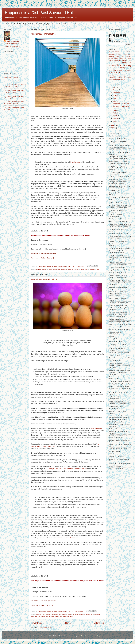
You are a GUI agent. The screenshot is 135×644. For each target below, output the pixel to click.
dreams (122, 56)
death (117, 56)
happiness (118, 61)
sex (130, 75)
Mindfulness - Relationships (44, 279)
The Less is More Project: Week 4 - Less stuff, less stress (15, 86)
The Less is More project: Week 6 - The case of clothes (15, 91)
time (125, 77)
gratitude (44, 269)
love (92, 614)
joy (54, 269)
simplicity (113, 77)
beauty (117, 52)
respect (129, 73)
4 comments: (79, 611)
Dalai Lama (54, 614)
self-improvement (122, 75)
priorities (77, 269)
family (69, 614)
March (115, 116)
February (116, 119)
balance (111, 52)
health (50, 269)
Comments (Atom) (46, 627)
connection (46, 614)
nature (63, 269)
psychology (41, 616)
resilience (92, 269)
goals (111, 61)
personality (128, 68)
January (116, 122)
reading (129, 70)
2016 (113, 87)
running (112, 75)
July (115, 98)
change (38, 269)
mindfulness (127, 63)
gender (129, 58)
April (115, 113)
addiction (39, 614)
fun (125, 58)
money (58, 269)
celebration (128, 52)
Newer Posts (37, 623)
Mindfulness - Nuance (11, 77)
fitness (111, 58)
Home (68, 623)
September (117, 93)
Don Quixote (63, 614)
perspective (69, 269)
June (115, 101)
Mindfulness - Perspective (43, 34)
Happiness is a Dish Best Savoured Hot (39, 13)
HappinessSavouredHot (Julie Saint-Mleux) (14, 42)
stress (57, 616)
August (116, 96)
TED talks (63, 616)
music (111, 68)
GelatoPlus (84, 636)
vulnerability (113, 80)
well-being (70, 616)
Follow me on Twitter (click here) (42, 258)
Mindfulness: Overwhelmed (13, 81)
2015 (113, 125)
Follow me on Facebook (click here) (44, 253)
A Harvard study (96, 428)
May (115, 110)
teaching (120, 77)
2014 (113, 128)
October (116, 90)
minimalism (115, 65)
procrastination (121, 70)
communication (127, 54)
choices (119, 54)
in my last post (75, 162)
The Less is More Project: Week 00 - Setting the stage (14, 103)
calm (122, 52)
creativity (112, 56)
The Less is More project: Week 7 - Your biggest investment (15, 97)
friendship (75, 614)
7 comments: (80, 266)
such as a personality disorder (67, 538)
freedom (121, 58)
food (116, 58)
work (98, 269)
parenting (121, 68)
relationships (84, 269)
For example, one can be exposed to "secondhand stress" (66, 469)
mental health (114, 63)
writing (123, 80)
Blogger (99, 636)
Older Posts (99, 623)
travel (130, 77)
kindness (87, 614)
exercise (129, 56)
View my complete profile (12, 46)
